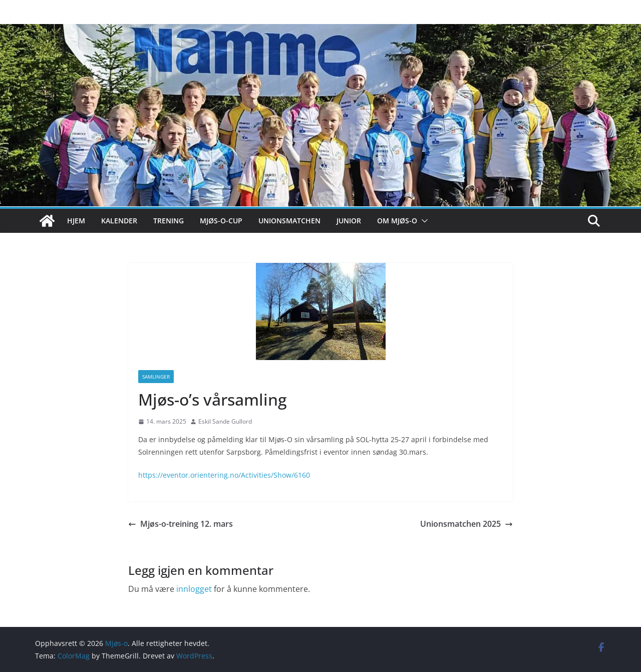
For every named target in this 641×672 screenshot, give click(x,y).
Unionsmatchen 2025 (466, 524)
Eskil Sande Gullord (225, 421)
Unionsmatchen (289, 221)
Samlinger (156, 377)
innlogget (194, 589)
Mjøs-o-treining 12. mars (181, 524)
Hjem (76, 221)
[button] (423, 221)
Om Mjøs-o (397, 221)
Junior (349, 221)
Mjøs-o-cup (221, 221)
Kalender (119, 221)
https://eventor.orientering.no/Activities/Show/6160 (224, 475)
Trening (169, 221)
